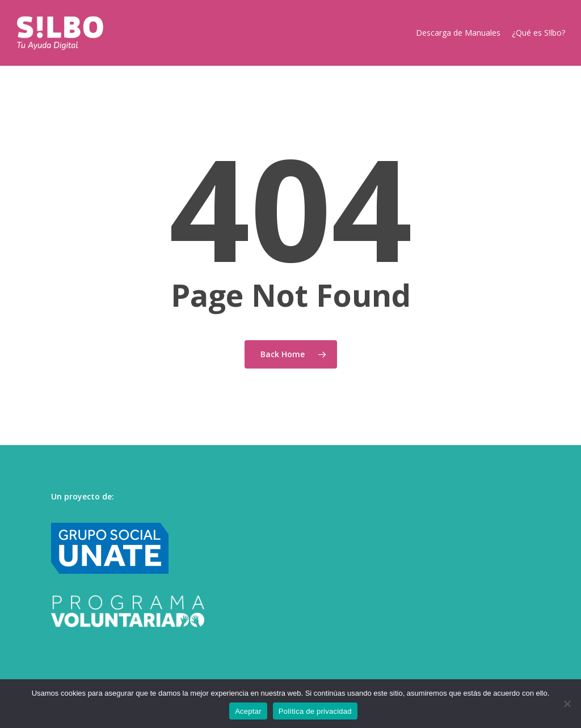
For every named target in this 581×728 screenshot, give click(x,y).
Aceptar (248, 711)
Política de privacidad (315, 711)
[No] (567, 704)
